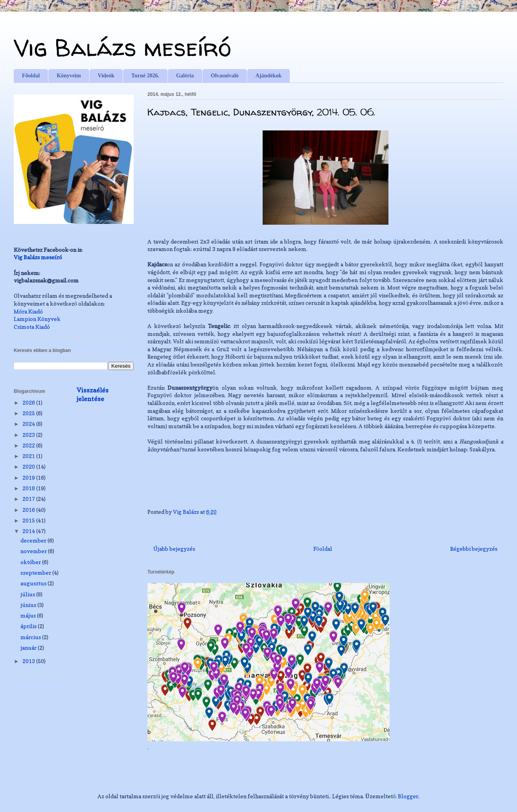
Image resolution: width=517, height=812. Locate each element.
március (31, 637)
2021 (29, 456)
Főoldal (31, 76)
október (31, 562)
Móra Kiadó (28, 311)
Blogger (408, 796)
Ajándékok (269, 76)
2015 (29, 520)
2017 (29, 499)
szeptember (36, 573)
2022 (29, 445)
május (29, 615)
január (29, 648)
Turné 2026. (145, 76)
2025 (29, 413)
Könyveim (69, 76)
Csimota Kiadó (32, 327)
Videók (106, 76)
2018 (29, 488)
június (29, 605)
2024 (29, 424)
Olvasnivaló (225, 76)
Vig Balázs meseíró (122, 48)
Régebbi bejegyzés (474, 549)
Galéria (185, 76)
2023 (29, 435)
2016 (29, 510)
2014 (29, 531)
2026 (29, 402)
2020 (29, 466)
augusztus (34, 583)
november (34, 551)
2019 (29, 477)
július (28, 594)
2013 (29, 661)
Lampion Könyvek (37, 319)
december (34, 540)
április (29, 626)
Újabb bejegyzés (174, 549)
